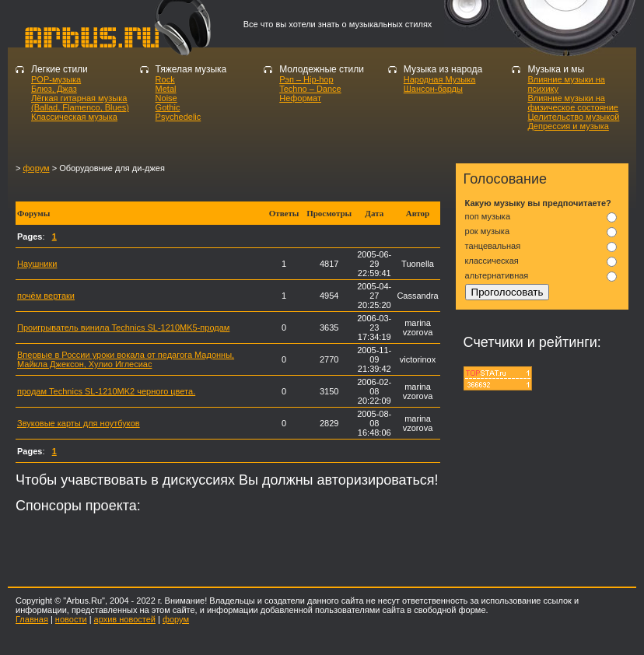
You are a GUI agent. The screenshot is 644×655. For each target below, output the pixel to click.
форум (36, 168)
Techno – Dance (310, 89)
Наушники (37, 264)
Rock (165, 79)
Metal (166, 89)
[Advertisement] (198, 187)
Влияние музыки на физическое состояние (573, 103)
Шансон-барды (433, 89)
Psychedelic (178, 117)
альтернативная (497, 275)
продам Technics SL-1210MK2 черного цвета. (106, 391)
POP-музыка (56, 79)
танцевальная (493, 246)
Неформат (300, 98)
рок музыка (487, 231)
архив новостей (125, 619)
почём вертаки (46, 296)
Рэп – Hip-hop (306, 79)
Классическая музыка (74, 117)
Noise (166, 98)
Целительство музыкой (573, 117)
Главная (32, 619)
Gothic (168, 107)
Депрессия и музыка (568, 126)
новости (71, 619)
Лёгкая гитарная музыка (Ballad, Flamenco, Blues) (80, 103)
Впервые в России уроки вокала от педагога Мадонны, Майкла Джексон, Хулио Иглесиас (126, 359)
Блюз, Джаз (54, 89)
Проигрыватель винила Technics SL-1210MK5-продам (123, 327)
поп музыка (488, 216)
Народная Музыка (440, 79)
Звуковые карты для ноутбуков (79, 423)
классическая (492, 261)
